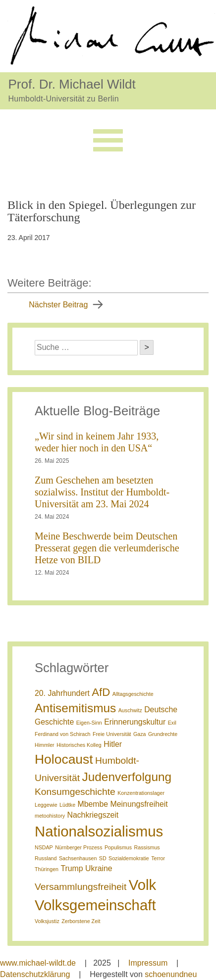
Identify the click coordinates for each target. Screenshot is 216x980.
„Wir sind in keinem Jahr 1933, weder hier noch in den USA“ (97, 442)
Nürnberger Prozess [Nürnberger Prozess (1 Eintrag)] (79, 847)
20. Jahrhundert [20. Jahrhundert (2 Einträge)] (62, 693)
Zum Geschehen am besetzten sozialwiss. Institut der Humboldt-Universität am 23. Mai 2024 (102, 492)
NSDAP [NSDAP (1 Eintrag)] (44, 847)
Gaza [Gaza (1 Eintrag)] (139, 734)
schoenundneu (171, 974)
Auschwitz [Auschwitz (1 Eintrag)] (130, 710)
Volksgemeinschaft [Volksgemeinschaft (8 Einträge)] (95, 905)
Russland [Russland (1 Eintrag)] (46, 858)
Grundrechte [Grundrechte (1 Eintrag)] (163, 734)
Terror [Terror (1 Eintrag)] (158, 858)
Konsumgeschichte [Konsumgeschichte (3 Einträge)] (75, 792)
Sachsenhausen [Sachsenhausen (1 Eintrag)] (78, 858)
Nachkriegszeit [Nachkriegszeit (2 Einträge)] (93, 815)
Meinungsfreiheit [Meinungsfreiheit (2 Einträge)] (139, 804)
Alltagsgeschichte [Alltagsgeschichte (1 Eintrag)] (133, 694)
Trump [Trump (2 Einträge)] (72, 868)
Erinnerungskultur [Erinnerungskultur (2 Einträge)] (135, 722)
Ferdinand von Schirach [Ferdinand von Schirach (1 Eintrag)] (63, 734)
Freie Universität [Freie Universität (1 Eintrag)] (112, 734)
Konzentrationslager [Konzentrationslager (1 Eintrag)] (141, 793)
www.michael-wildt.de (38, 963)
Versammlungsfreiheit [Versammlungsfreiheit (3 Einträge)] (81, 887)
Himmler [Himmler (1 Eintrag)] (45, 745)
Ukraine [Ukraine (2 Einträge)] (99, 868)
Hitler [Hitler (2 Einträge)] (113, 744)
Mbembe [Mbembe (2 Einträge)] (93, 804)
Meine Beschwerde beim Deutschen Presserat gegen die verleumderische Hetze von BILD (107, 548)
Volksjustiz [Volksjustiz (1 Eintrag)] (47, 921)
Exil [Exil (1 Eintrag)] (172, 723)
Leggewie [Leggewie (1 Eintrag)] (46, 805)
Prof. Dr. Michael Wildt (72, 84)
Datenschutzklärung (35, 974)
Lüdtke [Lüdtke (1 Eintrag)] (67, 805)
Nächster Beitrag (58, 305)
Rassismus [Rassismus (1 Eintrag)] (147, 847)
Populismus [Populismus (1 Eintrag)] (118, 847)
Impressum (148, 963)
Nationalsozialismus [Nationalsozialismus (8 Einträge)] (99, 831)
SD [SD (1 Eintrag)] (103, 858)
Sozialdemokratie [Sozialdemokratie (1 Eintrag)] (129, 858)
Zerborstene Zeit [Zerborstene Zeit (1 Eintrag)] (81, 921)
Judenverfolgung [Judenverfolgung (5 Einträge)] (127, 777)
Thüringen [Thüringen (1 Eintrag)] (47, 869)
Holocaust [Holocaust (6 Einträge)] (64, 759)
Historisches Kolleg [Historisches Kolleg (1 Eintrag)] (79, 745)
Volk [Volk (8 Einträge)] (142, 885)
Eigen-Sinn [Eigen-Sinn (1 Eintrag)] (89, 723)
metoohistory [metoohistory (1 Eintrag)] (50, 816)
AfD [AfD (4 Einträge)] (101, 692)
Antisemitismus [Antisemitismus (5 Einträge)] (75, 708)
